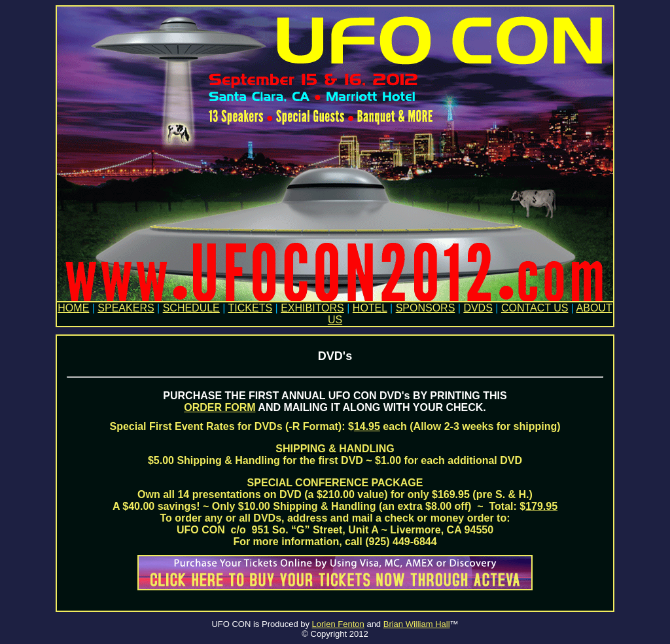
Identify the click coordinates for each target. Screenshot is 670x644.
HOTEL (370, 308)
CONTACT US (535, 308)
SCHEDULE (191, 308)
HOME (73, 308)
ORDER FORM (220, 407)
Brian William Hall (417, 624)
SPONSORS (426, 308)
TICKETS (251, 308)
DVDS (478, 308)
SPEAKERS (126, 308)
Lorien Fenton (338, 624)
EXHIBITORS (312, 308)
